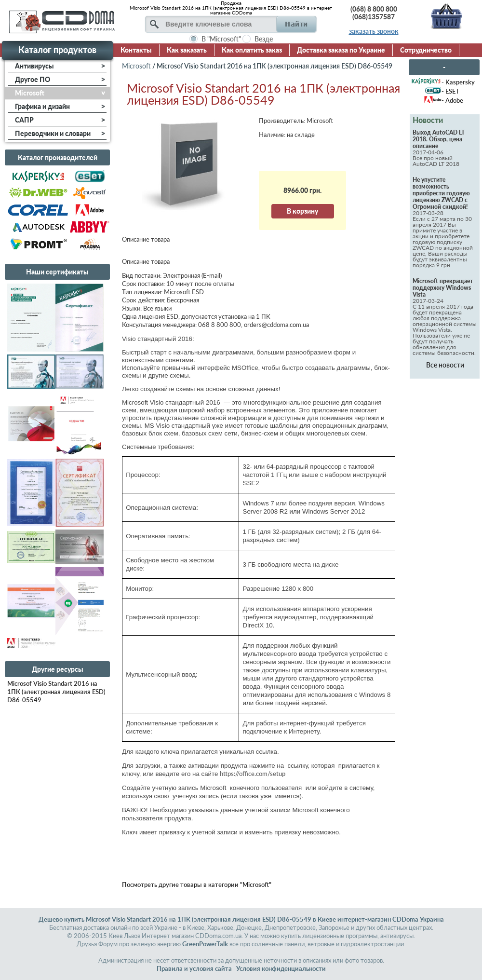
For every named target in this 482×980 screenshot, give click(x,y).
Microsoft (136, 66)
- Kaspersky (458, 82)
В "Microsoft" (221, 39)
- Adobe (452, 100)
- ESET (450, 91)
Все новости (445, 365)
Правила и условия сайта (194, 968)
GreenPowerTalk (205, 944)
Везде (264, 39)
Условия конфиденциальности (281, 968)
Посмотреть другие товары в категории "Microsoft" (197, 885)
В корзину (302, 211)
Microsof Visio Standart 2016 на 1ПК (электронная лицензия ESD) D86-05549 (56, 692)
